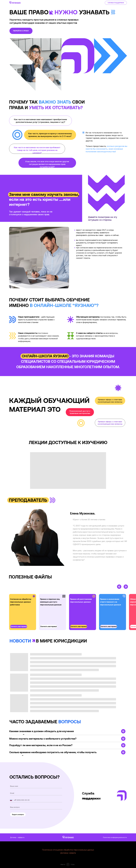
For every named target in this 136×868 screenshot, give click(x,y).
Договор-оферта (68, 853)
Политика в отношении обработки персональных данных (68, 850)
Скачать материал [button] (19, 626)
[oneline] (36, 807)
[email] (36, 793)
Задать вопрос (18, 814)
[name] (36, 786)
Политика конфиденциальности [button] (115, 837)
